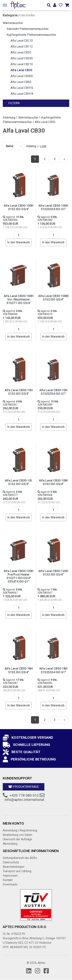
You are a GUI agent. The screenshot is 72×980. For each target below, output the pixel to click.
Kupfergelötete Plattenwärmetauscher (31, 35)
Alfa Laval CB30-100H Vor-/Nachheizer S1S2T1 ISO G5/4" (19, 299)
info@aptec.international (24, 800)
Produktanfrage (24, 787)
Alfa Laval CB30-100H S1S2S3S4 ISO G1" (53, 207)
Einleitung (9, 117)
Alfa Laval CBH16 (22, 88)
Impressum (10, 876)
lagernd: (14, 217)
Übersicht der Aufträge (17, 839)
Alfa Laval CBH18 (22, 94)
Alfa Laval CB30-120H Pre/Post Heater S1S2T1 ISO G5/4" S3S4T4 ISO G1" (19, 576)
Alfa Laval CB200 (22, 58)
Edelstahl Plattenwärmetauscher (28, 29)
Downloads (10, 884)
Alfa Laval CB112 (22, 47)
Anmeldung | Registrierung (20, 830)
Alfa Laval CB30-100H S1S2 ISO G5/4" (19, 207)
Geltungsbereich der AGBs (20, 858)
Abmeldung (10, 844)
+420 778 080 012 (24, 795)
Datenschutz (11, 862)
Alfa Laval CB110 (22, 41)
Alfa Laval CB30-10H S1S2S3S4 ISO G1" (53, 392)
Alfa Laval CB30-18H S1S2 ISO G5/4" (19, 670)
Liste (43, 146)
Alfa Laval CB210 (22, 64)
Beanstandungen (14, 867)
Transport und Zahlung (17, 871)
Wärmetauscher (13, 23)
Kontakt (8, 880)
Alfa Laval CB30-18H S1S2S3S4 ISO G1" (53, 670)
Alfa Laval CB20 (21, 52)
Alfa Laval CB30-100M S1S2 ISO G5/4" (53, 298)
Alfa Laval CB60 (21, 82)
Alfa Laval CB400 (22, 76)
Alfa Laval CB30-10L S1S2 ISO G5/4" (19, 482)
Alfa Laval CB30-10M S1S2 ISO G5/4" (53, 482)
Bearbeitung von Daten (17, 835)
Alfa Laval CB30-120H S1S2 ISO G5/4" (53, 573)
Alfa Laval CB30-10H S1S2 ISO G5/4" (19, 392)
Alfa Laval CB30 (21, 70)
